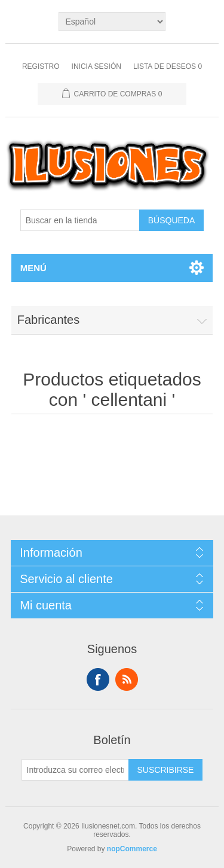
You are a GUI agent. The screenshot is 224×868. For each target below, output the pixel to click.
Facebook (98, 679)
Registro (41, 66)
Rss (127, 679)
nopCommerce (132, 849)
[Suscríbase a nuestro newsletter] (75, 770)
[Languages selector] (112, 22)
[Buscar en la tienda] (80, 220)
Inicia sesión (96, 66)
